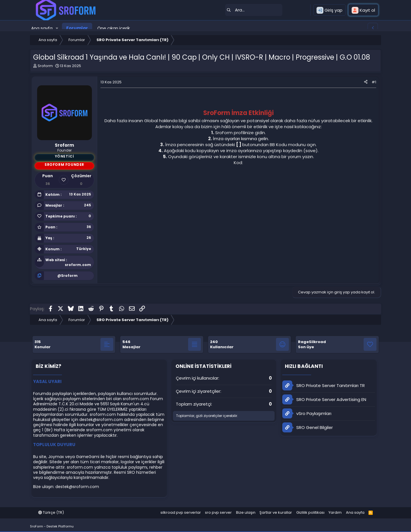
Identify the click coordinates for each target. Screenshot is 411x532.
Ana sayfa (42, 28)
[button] (57, 28)
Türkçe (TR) (51, 512)
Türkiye (84, 249)
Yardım (335, 512)
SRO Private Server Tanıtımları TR (324, 385)
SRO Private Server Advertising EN (324, 399)
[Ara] (254, 10)
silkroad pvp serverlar (181, 512)
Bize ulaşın (246, 512)
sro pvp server (218, 512)
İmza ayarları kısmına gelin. (241, 139)
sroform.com (78, 265)
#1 (374, 82)
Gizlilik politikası (310, 512)
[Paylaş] (366, 82)
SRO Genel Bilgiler (308, 427)
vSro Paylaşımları (307, 413)
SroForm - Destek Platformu (52, 526)
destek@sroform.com (101, 420)
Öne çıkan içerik (114, 28)
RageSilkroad (312, 342)
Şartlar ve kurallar (276, 512)
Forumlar (77, 28)
